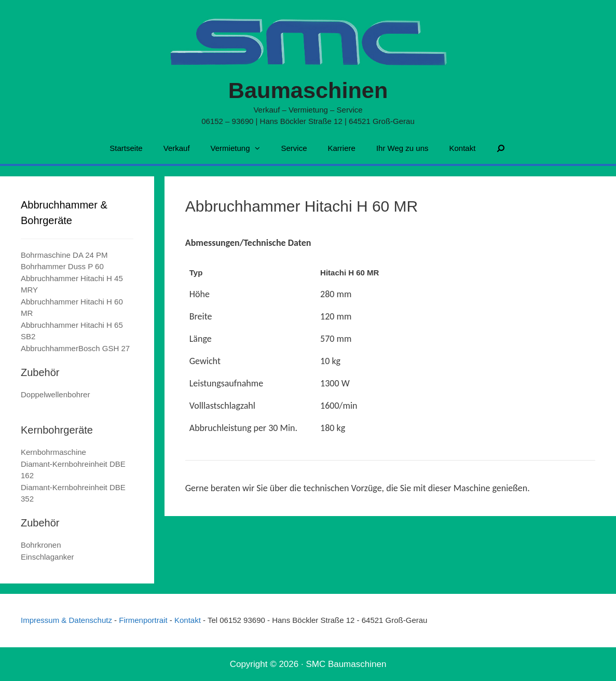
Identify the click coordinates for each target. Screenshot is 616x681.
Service (294, 148)
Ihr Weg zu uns (402, 148)
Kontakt (462, 148)
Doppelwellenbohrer (55, 394)
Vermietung (241, 148)
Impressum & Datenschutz (67, 620)
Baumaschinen (308, 90)
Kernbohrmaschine (53, 452)
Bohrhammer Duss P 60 (62, 266)
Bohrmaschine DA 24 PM (64, 255)
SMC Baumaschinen (346, 664)
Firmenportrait (144, 620)
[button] (260, 148)
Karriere (342, 148)
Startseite (126, 148)
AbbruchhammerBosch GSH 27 (75, 348)
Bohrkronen (41, 545)
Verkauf (177, 148)
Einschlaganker (47, 557)
